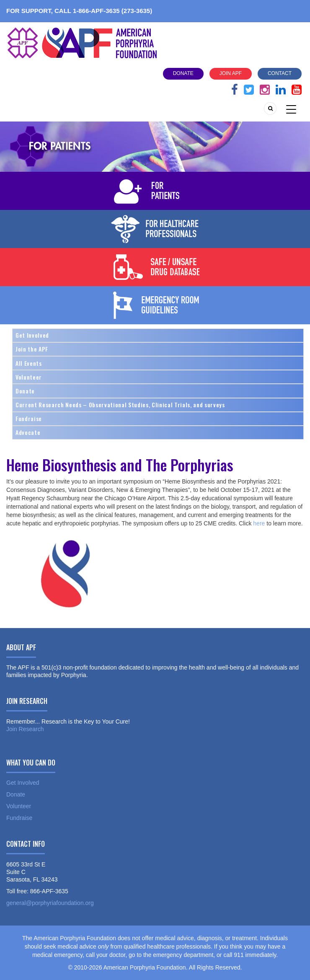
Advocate (28, 432)
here (258, 523)
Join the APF (32, 349)
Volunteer (29, 377)
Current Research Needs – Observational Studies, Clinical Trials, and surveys (120, 405)
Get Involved (32, 335)
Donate (183, 73)
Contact (280, 73)
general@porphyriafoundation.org (50, 903)
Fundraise (29, 418)
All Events (29, 363)
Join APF (231, 73)
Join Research (25, 729)
